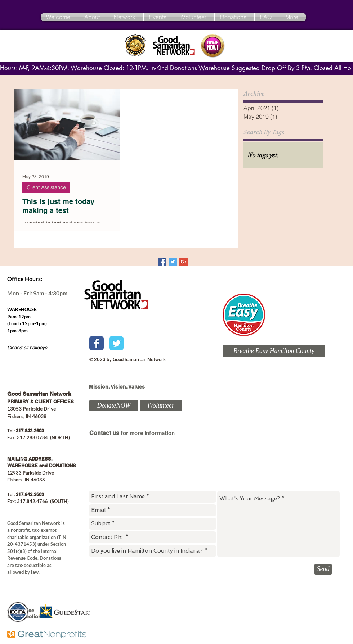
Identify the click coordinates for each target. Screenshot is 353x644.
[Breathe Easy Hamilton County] (274, 351)
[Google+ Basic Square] (184, 262)
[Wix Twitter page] (116, 343)
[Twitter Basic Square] (173, 262)
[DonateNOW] (114, 406)
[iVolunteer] (161, 406)
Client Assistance (46, 187)
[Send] (323, 569)
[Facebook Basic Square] (162, 262)
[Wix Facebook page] (97, 343)
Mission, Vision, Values (117, 387)
